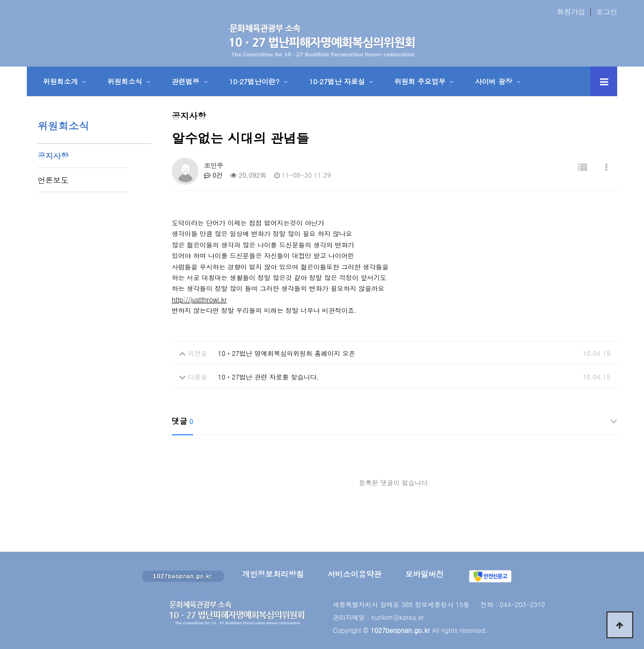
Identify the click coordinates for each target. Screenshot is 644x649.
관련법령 (186, 81)
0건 (213, 175)
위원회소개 (60, 81)
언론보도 (53, 180)
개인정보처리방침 (273, 574)
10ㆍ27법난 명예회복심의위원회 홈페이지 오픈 (287, 353)
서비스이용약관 (354, 574)
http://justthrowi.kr (199, 299)
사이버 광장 (493, 81)
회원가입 (571, 12)
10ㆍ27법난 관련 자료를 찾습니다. (269, 377)
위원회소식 (125, 81)
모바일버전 (425, 574)
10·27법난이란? (254, 81)
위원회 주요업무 (420, 81)
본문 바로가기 (0, 0)
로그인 (607, 12)
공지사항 (53, 156)
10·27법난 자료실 (337, 81)
